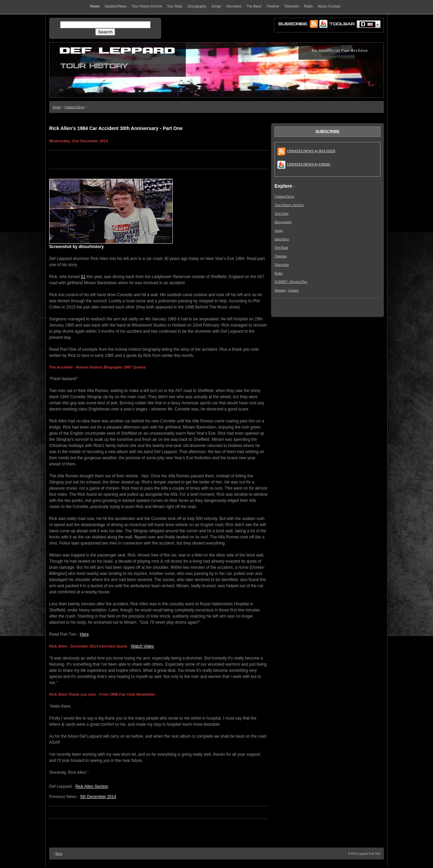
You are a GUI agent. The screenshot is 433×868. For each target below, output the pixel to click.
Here (84, 634)
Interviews (282, 239)
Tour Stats (282, 213)
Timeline (281, 256)
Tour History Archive (289, 205)
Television (282, 265)
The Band (281, 248)
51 (83, 277)
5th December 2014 (98, 797)
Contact (294, 290)
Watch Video (143, 646)
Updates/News (74, 107)
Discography (283, 222)
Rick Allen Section (92, 786)
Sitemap (280, 290)
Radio (279, 273)
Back (59, 853)
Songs (279, 230)
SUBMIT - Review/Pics (291, 282)
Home (57, 107)
